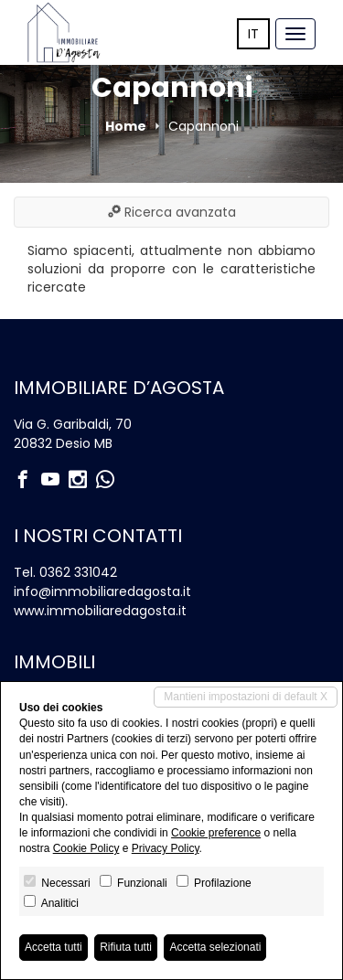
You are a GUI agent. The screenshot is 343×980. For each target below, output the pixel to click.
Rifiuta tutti (126, 947)
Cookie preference (216, 833)
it (253, 34)
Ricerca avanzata (172, 212)
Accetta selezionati (215, 947)
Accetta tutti (54, 947)
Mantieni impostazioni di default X (246, 697)
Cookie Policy (86, 848)
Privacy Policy (166, 848)
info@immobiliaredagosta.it (102, 591)
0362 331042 (78, 572)
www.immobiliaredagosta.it (100, 611)
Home (126, 126)
